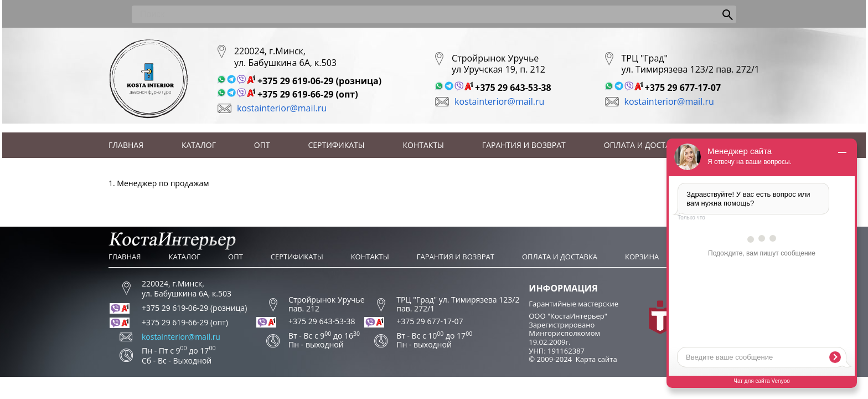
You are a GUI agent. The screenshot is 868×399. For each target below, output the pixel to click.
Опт (262, 145)
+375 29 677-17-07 (683, 88)
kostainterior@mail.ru (282, 108)
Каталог (199, 145)
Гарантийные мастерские (573, 304)
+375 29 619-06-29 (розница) (319, 81)
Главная (126, 145)
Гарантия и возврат (524, 145)
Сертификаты (337, 145)
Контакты (423, 145)
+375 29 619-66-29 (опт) (308, 94)
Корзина (642, 257)
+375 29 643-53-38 (513, 88)
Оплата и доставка (645, 145)
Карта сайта (596, 359)
